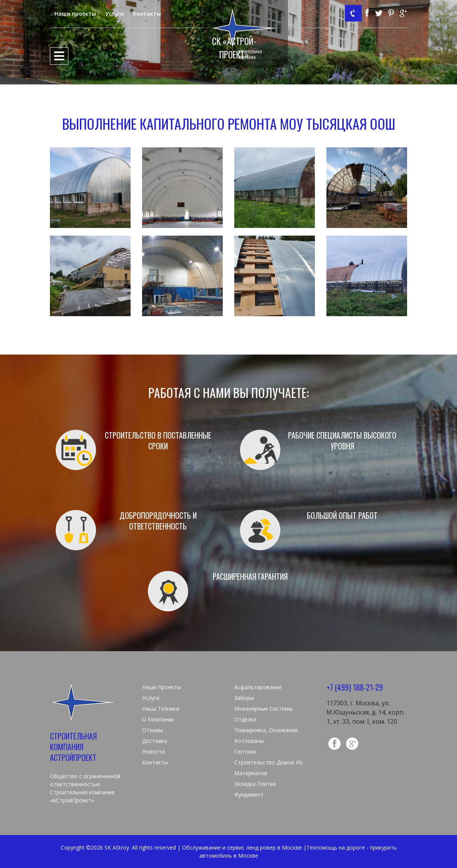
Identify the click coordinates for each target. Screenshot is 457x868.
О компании (158, 719)
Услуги (114, 14)
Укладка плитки (255, 784)
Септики (245, 752)
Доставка (155, 741)
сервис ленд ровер (251, 847)
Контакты (147, 14)
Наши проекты (75, 14)
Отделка (245, 719)
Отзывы (152, 730)
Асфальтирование (258, 687)
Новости (153, 752)
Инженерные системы (263, 709)
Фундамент (249, 795)
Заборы (244, 698)
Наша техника (161, 709)
